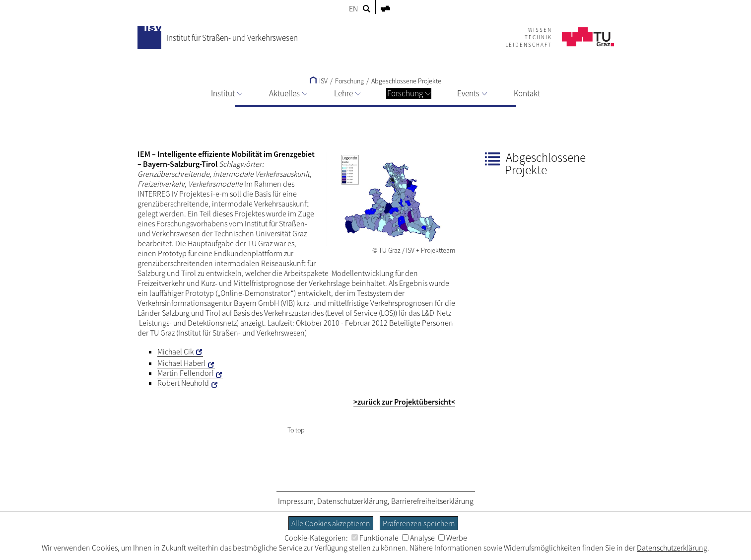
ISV (319, 81)
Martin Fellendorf (185, 373)
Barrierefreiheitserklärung (432, 501)
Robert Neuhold (183, 383)
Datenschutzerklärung (352, 501)
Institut (227, 93)
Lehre (347, 93)
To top (296, 430)
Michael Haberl (181, 363)
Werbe (453, 538)
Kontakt (527, 93)
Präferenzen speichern (419, 523)
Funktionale (375, 538)
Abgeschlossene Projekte (406, 81)
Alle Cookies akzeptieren (331, 523)
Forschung (409, 93)
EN (353, 8)
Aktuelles (288, 93)
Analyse (418, 538)
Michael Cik (175, 351)
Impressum (296, 501)
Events (472, 93)
